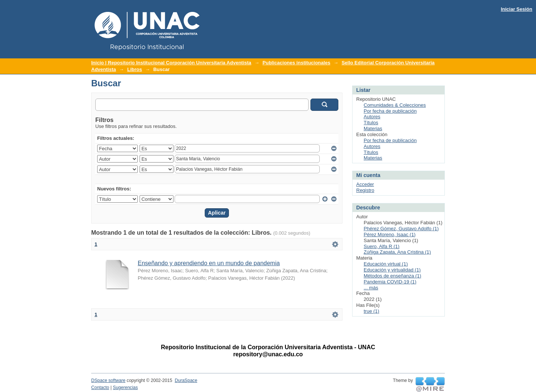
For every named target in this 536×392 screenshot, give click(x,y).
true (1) (371, 311)
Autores (372, 117)
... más (371, 288)
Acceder (365, 184)
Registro (365, 190)
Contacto (100, 388)
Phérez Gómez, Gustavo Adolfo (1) (401, 229)
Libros (135, 69)
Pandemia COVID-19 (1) (390, 282)
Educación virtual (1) (386, 264)
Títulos (371, 123)
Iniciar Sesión (516, 9)
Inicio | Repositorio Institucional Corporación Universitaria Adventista (171, 63)
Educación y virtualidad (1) (392, 270)
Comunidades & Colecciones (395, 105)
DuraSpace (186, 380)
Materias (373, 128)
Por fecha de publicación (390, 111)
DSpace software (108, 380)
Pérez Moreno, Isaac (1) (390, 234)
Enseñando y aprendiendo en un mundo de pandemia (209, 263)
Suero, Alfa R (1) (382, 246)
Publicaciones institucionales (296, 63)
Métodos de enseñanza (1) (393, 276)
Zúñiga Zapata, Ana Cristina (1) (397, 252)
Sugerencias (125, 388)
